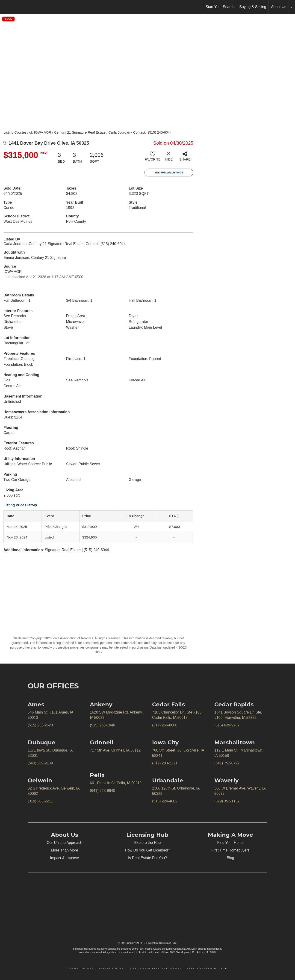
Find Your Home (231, 843)
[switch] (153, 158)
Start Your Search (220, 7)
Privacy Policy (114, 968)
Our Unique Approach (65, 843)
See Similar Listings (169, 173)
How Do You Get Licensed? (147, 850)
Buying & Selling (253, 7)
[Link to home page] (6, 7)
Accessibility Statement (158, 968)
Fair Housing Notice (207, 968)
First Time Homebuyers (230, 850)
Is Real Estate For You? (147, 858)
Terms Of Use (81, 968)
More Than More (65, 850)
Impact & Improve (64, 858)
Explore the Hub (148, 843)
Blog (230, 858)
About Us (279, 7)
